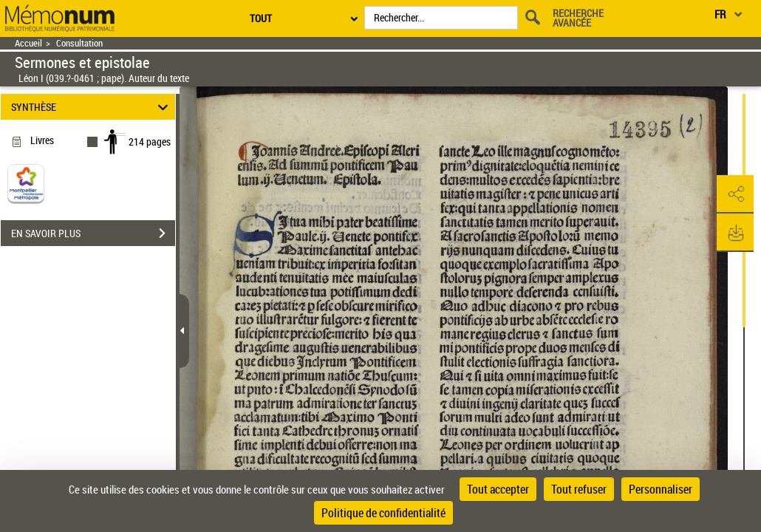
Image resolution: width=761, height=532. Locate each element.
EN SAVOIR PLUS (93, 233)
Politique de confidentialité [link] (383, 513)
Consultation (79, 43)
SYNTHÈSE (92, 107)
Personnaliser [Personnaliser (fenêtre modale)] (661, 489)
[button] (735, 194)
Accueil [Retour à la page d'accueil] (28, 43)
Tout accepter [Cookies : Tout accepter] (498, 489)
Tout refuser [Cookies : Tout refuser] (579, 489)
